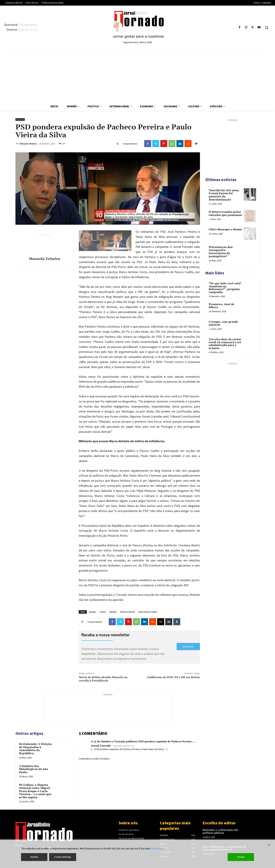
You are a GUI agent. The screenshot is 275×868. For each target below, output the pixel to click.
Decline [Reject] (34, 857)
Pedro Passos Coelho (147, 612)
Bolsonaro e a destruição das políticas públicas (220, 832)
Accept (241, 857)
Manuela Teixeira (28, 144)
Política (20, 119)
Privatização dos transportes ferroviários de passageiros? (221, 252)
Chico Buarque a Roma (225, 229)
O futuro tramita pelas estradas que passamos (225, 213)
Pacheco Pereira (127, 612)
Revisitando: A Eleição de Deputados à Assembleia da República (35, 749)
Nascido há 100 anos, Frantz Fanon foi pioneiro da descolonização (224, 195)
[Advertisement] (137, 75)
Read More (157, 849)
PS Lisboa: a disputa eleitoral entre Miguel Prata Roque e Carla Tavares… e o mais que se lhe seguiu (35, 791)
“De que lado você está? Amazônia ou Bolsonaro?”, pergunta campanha (225, 288)
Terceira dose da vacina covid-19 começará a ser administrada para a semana (225, 344)
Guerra (103, 612)
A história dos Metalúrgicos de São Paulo (33, 769)
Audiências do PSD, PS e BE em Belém (173, 677)
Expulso (93, 612)
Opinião (113, 612)
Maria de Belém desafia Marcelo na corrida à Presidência (103, 679)
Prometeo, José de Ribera (222, 306)
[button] (267, 27)
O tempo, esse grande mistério (223, 323)
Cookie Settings (63, 857)
